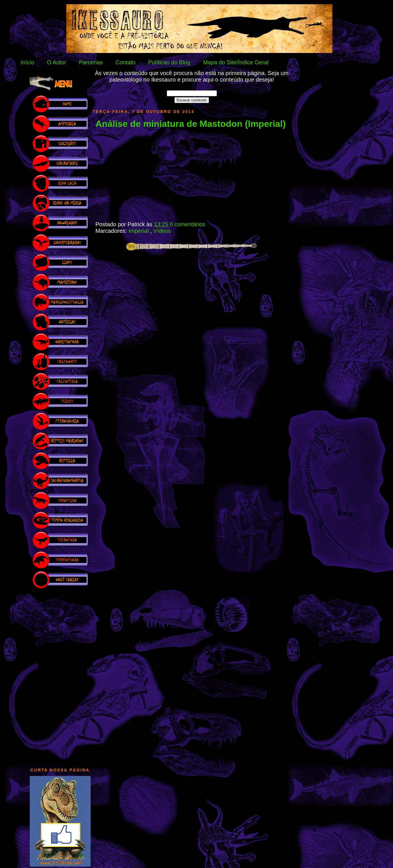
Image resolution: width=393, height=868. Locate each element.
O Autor (57, 62)
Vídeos (162, 231)
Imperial (139, 231)
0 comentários (187, 224)
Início (27, 62)
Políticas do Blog (169, 62)
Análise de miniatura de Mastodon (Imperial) (191, 124)
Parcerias (91, 62)
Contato (125, 62)
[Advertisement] (60, 675)
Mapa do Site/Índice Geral (236, 62)
